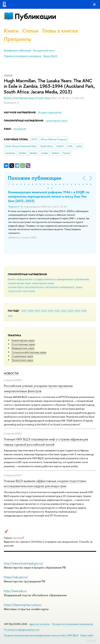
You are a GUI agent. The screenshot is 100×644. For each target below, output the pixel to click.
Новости (11, 373)
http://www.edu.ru (15, 591)
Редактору (91, 640)
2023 (50, 311)
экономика (29, 291)
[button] (9, 184)
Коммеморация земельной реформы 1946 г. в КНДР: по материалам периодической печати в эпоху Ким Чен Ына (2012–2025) (49, 196)
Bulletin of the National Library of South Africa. (28, 98)
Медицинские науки (23, 348)
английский (20, 129)
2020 (70, 311)
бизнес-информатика (20, 279)
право (79, 287)
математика (52, 287)
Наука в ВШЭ (50, 56)
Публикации (35, 16)
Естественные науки (23, 344)
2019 (77, 311)
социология (15, 291)
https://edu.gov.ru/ (16, 577)
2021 (64, 311)
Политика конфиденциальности (22, 630)
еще (10, 316)
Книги (11, 31)
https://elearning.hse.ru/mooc (23, 605)
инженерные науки (43, 283)
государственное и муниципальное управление (61, 279)
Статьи (30, 31)
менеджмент (67, 287)
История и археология (50, 113)
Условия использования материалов (72, 624)
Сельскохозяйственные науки (29, 352)
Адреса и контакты (39, 624)
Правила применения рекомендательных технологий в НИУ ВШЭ (41, 635)
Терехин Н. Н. (16, 207)
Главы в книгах (60, 31)
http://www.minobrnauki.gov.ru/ (24, 563)
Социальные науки (22, 356)
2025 (37, 311)
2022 (57, 311)
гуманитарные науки (19, 283)
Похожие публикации (35, 178)
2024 (44, 311)
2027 (24, 311)
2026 (31, 311)
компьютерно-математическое (26, 287)
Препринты (18, 39)
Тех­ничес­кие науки (22, 360)
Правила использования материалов (23, 56)
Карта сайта (87, 635)
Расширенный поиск (44, 51)
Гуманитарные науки (23, 340)
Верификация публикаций (18, 51)
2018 (84, 311)
